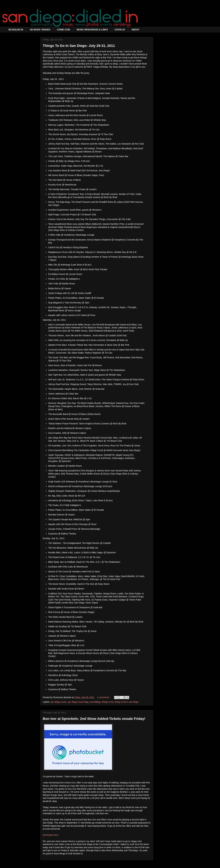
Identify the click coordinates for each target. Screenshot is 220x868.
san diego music (58, 702)
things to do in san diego (127, 702)
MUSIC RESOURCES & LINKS (92, 30)
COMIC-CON (63, 30)
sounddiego (95, 702)
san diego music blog (78, 702)
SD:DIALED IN (16, 30)
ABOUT (135, 30)
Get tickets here (50, 835)
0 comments (103, 697)
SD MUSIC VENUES (40, 30)
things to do (108, 702)
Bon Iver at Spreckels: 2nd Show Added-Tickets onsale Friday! (94, 719)
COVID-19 (120, 30)
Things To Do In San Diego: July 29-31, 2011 (79, 46)
